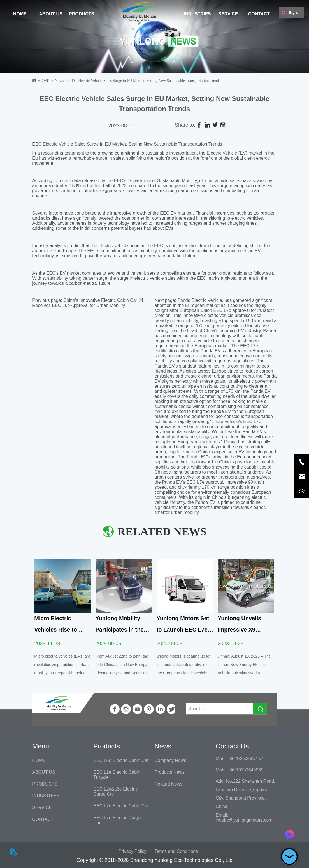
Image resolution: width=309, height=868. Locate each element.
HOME (43, 81)
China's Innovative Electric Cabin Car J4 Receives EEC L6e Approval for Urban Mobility (88, 303)
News (59, 81)
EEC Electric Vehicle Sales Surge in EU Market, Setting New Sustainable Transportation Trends (145, 81)
